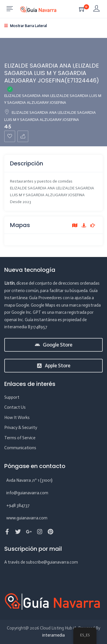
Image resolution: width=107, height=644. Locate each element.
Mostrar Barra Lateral (26, 26)
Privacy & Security (21, 428)
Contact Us (15, 407)
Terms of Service (20, 438)
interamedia (53, 635)
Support (12, 397)
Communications (20, 448)
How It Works (17, 418)
